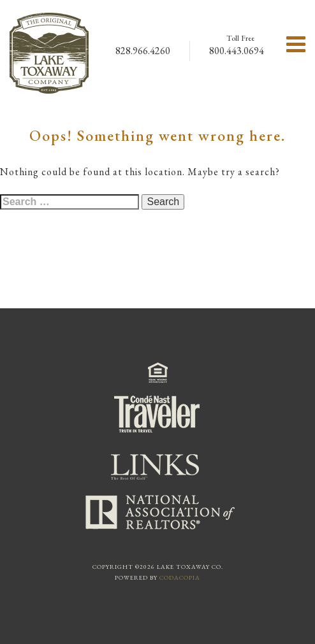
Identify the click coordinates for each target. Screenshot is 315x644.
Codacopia (180, 577)
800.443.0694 (237, 51)
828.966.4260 (143, 51)
